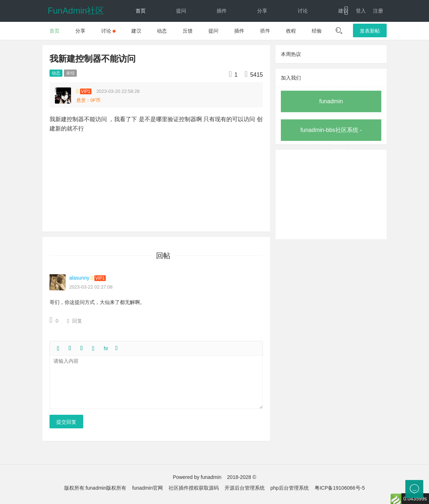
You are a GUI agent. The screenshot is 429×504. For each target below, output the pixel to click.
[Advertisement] (331, 195)
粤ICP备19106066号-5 (340, 488)
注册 (378, 11)
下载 (337, 32)
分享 (262, 11)
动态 (222, 32)
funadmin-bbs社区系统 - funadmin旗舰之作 (331, 134)
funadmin (331, 101)
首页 (141, 11)
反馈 (262, 32)
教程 (141, 32)
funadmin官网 (147, 488)
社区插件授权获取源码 (194, 488)
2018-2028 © (242, 477)
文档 (296, 32)
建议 (343, 11)
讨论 (303, 11)
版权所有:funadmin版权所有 (95, 488)
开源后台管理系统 (245, 488)
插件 (222, 11)
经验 (181, 32)
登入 (361, 11)
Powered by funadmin (197, 477)
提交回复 (66, 422)
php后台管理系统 (290, 488)
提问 (181, 11)
